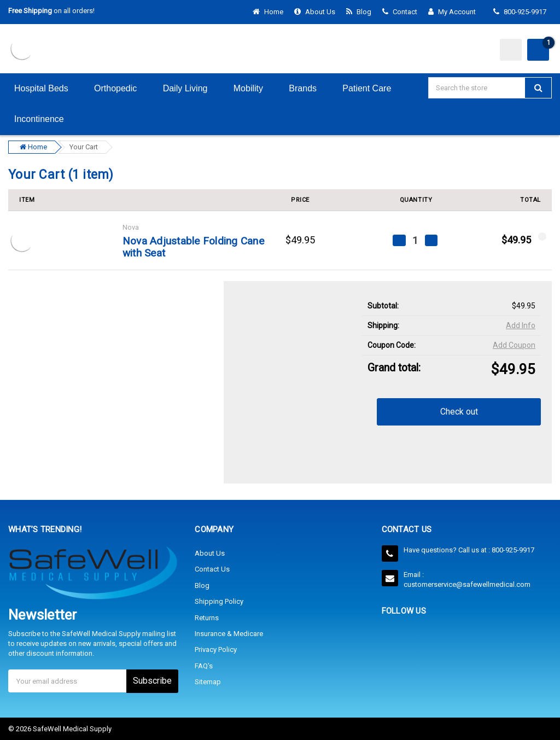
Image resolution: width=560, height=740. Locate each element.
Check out (459, 412)
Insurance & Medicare (229, 633)
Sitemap (208, 681)
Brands (310, 88)
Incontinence (46, 119)
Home (268, 12)
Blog (359, 12)
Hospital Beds (48, 88)
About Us (315, 12)
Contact (400, 12)
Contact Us (212, 569)
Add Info (521, 325)
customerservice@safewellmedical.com (467, 584)
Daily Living (192, 88)
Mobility (255, 88)
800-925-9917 (520, 12)
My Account (455, 12)
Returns (207, 617)
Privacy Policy (216, 649)
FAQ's (204, 665)
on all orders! (51, 11)
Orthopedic (122, 88)
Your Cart (84, 147)
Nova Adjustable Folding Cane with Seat (193, 247)
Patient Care (374, 88)
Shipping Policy (219, 601)
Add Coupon (514, 345)
